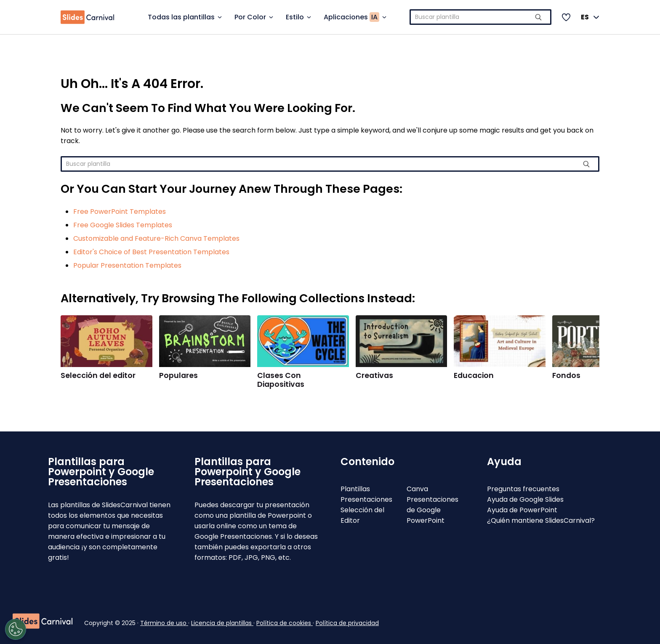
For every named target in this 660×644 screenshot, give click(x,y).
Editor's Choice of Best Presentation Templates (151, 252)
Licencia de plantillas (222, 623)
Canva (417, 489)
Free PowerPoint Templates (120, 212)
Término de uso (164, 623)
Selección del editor (98, 375)
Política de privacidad (347, 623)
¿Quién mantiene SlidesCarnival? (541, 520)
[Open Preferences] (45, 629)
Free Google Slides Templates (123, 225)
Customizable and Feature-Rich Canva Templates (156, 238)
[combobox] (480, 17)
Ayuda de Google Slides (525, 499)
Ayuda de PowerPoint (522, 510)
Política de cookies (285, 623)
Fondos (566, 375)
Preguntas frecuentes (523, 489)
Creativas (374, 375)
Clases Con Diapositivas (281, 380)
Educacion (474, 375)
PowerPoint (426, 520)
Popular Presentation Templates (127, 265)
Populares (178, 375)
